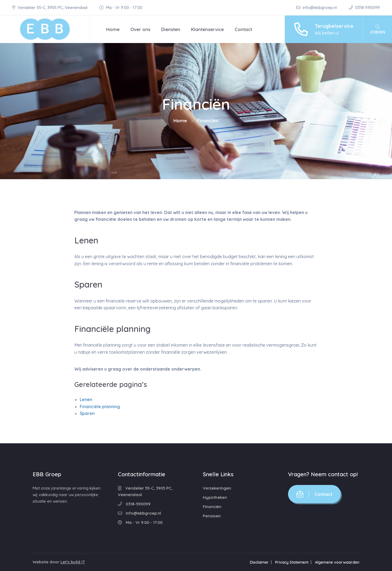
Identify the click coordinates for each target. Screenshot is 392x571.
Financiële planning (100, 407)
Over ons (140, 29)
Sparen (87, 413)
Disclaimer (259, 562)
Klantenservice (207, 29)
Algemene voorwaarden (337, 562)
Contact (243, 29)
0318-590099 (364, 7)
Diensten (171, 29)
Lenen (86, 399)
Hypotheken (215, 497)
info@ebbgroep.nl (317, 7)
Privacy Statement (292, 562)
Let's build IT (73, 562)
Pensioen (212, 516)
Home (113, 29)
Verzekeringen (217, 488)
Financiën (212, 507)
